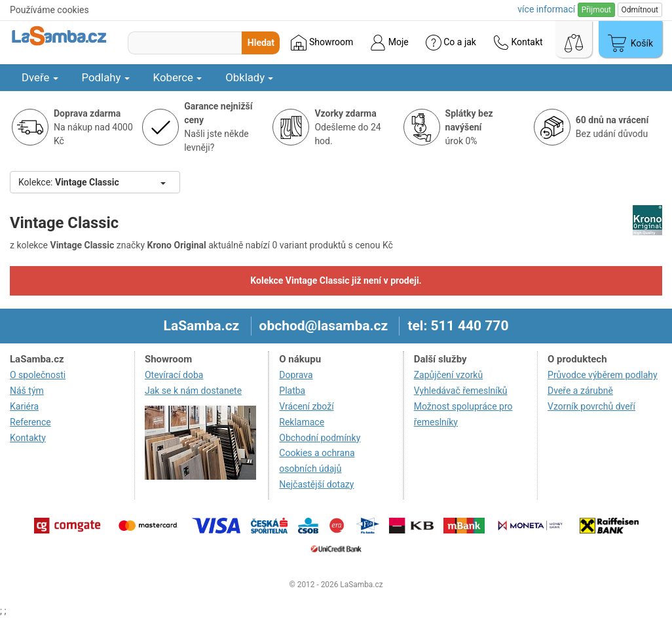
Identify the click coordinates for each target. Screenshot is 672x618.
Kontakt (518, 43)
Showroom (322, 43)
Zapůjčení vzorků (449, 375)
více (546, 9)
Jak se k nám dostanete (193, 391)
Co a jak (451, 43)
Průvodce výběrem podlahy (603, 375)
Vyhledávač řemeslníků (461, 391)
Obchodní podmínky (320, 438)
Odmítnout (640, 10)
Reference (30, 422)
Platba (292, 391)
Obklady (249, 77)
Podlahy (106, 77)
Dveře (40, 77)
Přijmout (596, 10)
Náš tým (27, 391)
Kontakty (28, 438)
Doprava (296, 375)
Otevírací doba (174, 375)
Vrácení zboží (306, 406)
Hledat (261, 43)
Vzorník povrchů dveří (591, 406)
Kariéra (24, 406)
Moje (389, 43)
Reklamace (302, 422)
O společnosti (38, 375)
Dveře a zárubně (580, 391)
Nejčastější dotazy (316, 484)
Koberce (178, 77)
